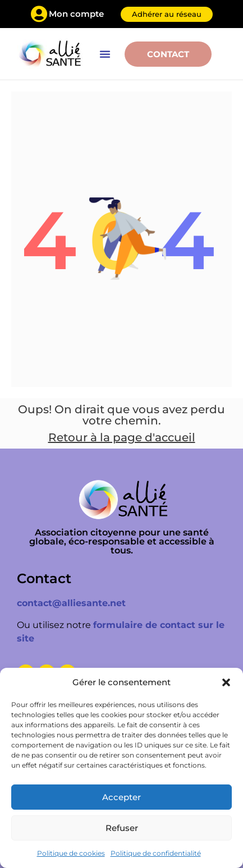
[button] (226, 682)
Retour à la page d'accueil (122, 437)
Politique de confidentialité (156, 853)
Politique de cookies (71, 853)
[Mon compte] (39, 14)
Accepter (121, 797)
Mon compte (76, 14)
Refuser (122, 828)
